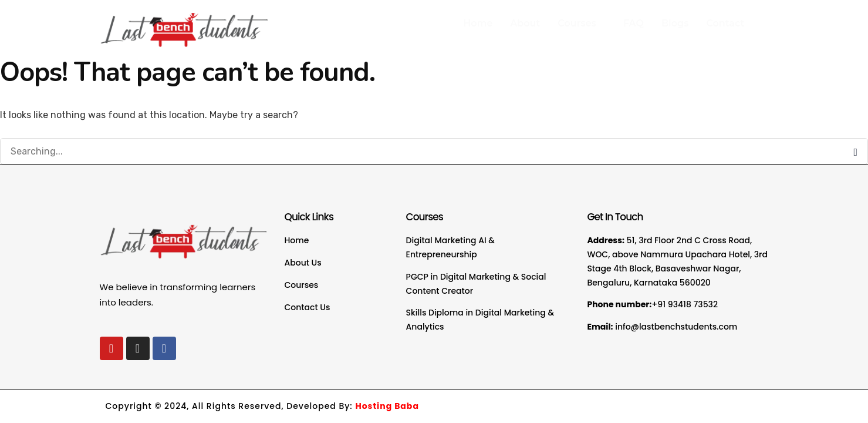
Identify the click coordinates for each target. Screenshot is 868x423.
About (525, 23)
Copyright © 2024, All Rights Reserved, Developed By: (262, 406)
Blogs (675, 23)
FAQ (634, 23)
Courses (580, 23)
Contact (725, 23)
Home (478, 23)
